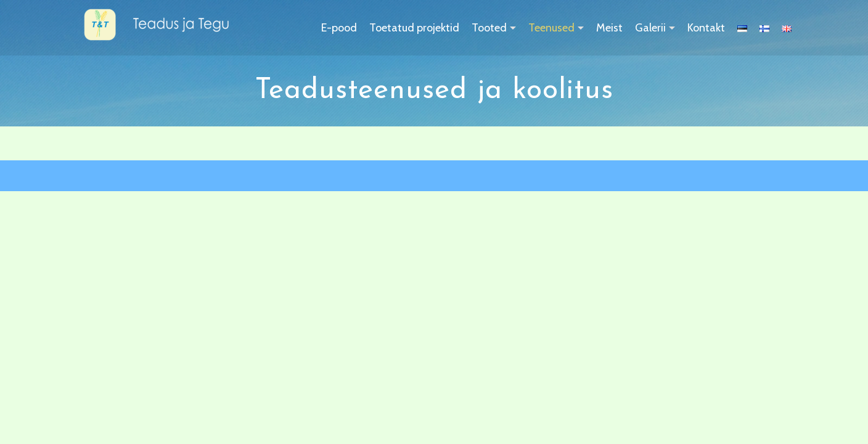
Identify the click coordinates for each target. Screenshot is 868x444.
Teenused (551, 28)
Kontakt (706, 28)
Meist (609, 28)
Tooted (489, 28)
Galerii (650, 28)
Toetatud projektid (414, 28)
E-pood (339, 28)
